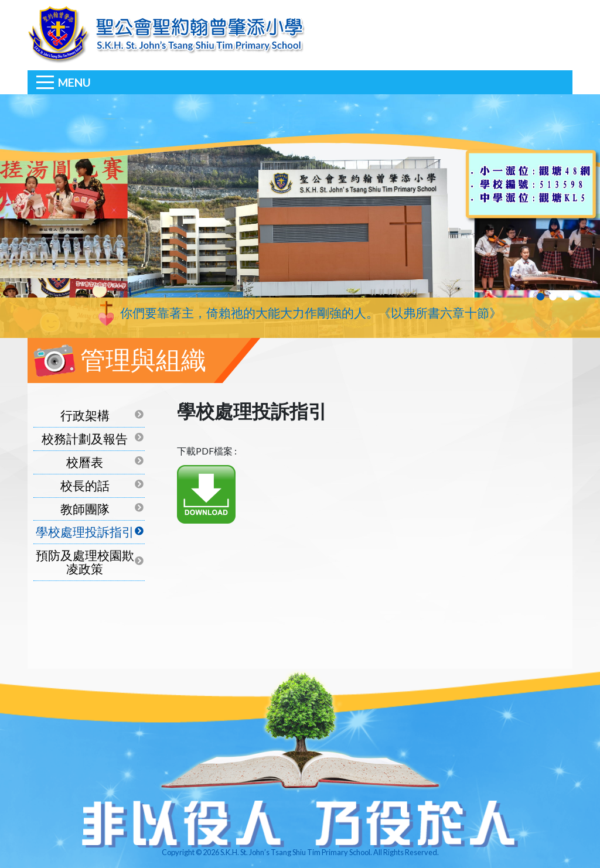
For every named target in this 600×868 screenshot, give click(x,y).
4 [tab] (577, 297)
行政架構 (85, 415)
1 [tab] (541, 297)
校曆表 (85, 462)
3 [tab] (565, 297)
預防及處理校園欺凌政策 (85, 562)
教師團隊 (85, 509)
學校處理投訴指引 (85, 532)
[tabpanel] (300, 216)
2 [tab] (553, 297)
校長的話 (85, 485)
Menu (74, 82)
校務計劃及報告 (85, 438)
